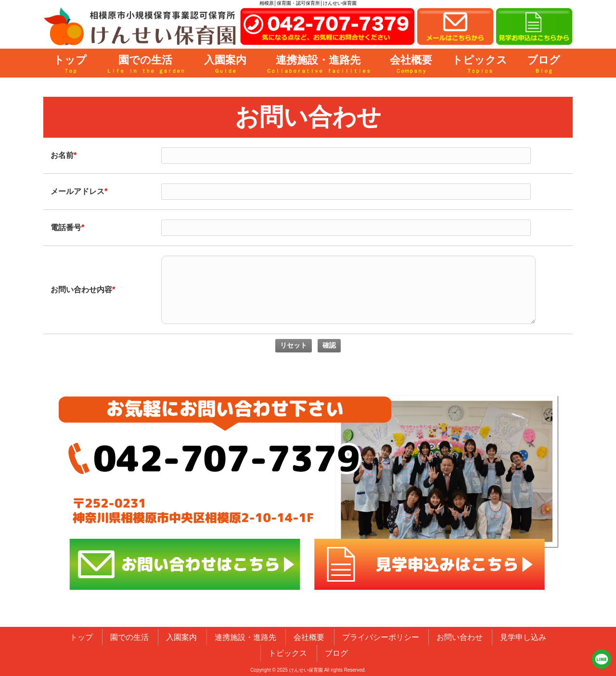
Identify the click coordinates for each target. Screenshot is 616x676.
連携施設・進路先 (245, 637)
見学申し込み (523, 637)
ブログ (336, 653)
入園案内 (181, 637)
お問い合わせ (460, 637)
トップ (81, 637)
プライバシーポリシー (381, 637)
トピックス (288, 653)
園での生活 (129, 637)
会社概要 (309, 637)
